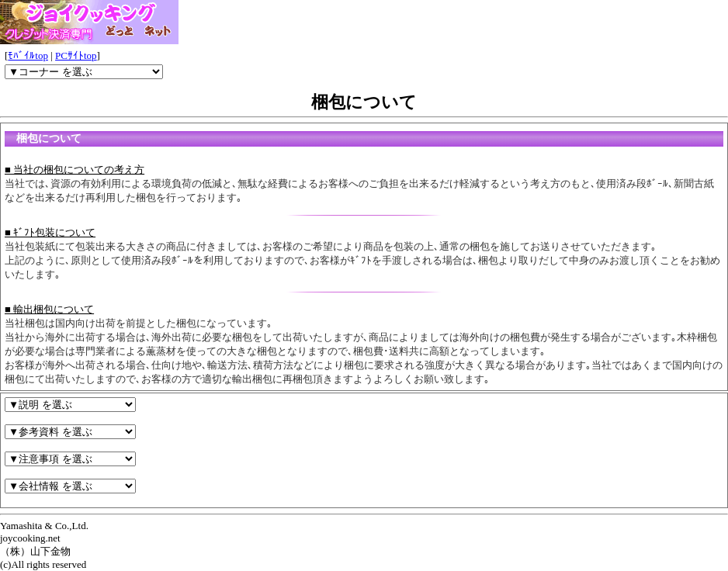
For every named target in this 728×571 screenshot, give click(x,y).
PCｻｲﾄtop (76, 55)
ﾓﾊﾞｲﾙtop (28, 55)
